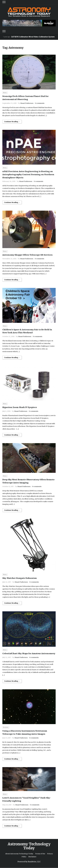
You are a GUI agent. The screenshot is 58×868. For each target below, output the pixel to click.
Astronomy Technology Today (29, 846)
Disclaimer (32, 857)
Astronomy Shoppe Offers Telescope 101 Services (27, 255)
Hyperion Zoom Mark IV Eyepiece (20, 407)
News (5, 93)
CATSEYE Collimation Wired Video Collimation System (33, 37)
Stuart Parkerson (27, 103)
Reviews (6, 727)
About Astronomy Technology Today (19, 854)
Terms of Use (40, 854)
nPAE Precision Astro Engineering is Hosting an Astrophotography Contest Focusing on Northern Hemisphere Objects (28, 174)
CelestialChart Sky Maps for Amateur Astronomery (29, 653)
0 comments (40, 103)
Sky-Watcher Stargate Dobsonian (20, 578)
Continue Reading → (12, 122)
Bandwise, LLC (34, 862)
